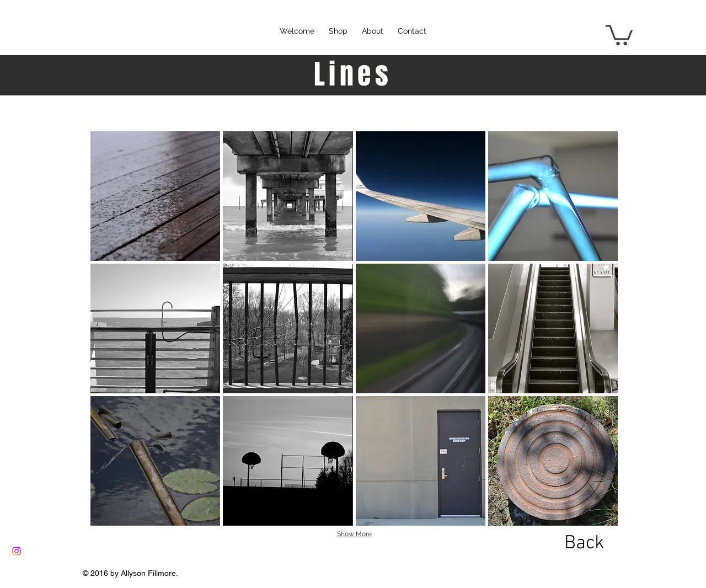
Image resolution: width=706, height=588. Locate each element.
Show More (354, 534)
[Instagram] (17, 551)
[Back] (584, 543)
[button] (619, 34)
